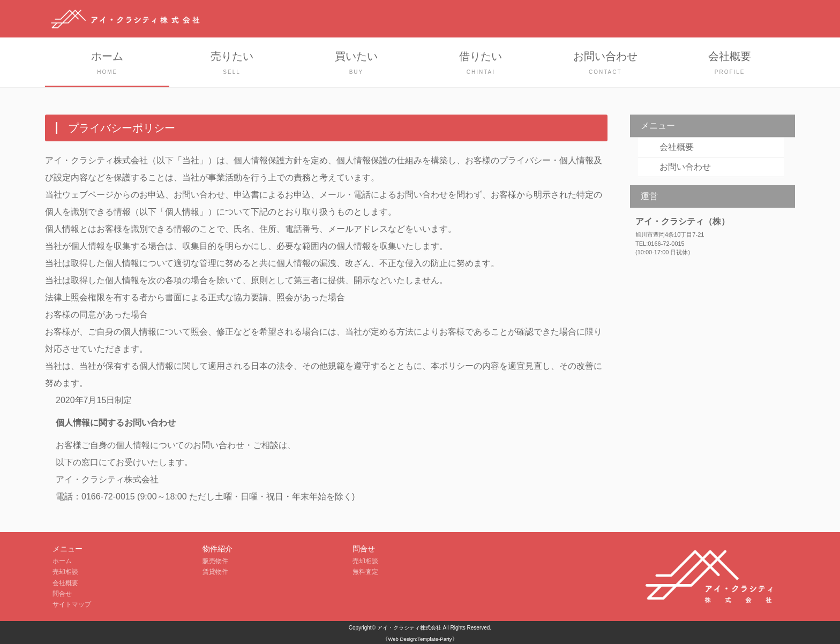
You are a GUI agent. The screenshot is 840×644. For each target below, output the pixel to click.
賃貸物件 (215, 572)
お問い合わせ (605, 64)
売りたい (231, 64)
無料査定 (365, 572)
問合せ (62, 594)
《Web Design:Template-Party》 (420, 639)
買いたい (356, 64)
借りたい (481, 64)
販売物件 (215, 561)
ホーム (107, 64)
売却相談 (65, 572)
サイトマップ (72, 604)
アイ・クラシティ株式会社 (409, 628)
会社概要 (730, 64)
